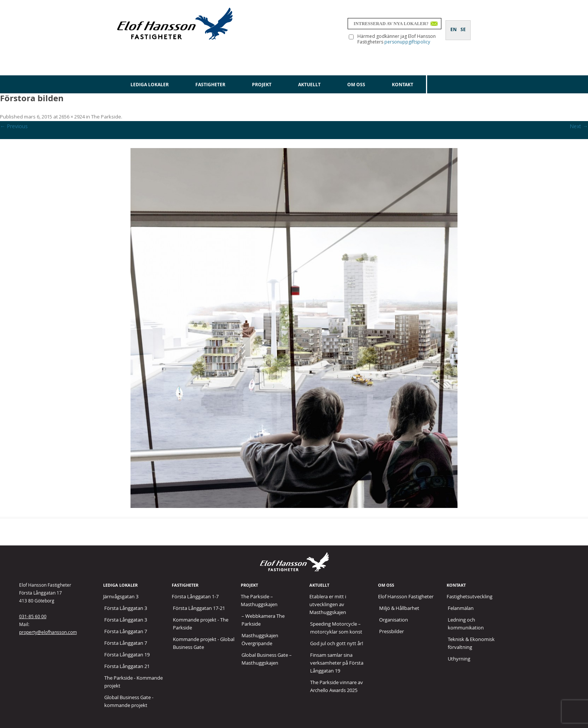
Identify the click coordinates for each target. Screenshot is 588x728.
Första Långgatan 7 (126, 631)
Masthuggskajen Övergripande (260, 639)
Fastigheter (210, 85)
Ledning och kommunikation (466, 624)
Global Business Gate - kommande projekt (129, 701)
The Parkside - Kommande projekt (133, 682)
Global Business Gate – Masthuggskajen (267, 659)
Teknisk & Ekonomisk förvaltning (471, 643)
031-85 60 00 (33, 616)
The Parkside (106, 117)
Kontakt (403, 85)
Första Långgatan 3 (126, 608)
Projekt (262, 85)
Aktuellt (309, 85)
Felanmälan (461, 608)
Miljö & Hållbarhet (399, 608)
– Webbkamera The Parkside (263, 620)
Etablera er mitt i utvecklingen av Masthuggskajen (328, 604)
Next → (579, 126)
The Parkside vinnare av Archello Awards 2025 (337, 686)
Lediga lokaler (150, 85)
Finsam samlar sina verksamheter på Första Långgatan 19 (337, 663)
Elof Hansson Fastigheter (406, 596)
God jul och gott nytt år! (337, 643)
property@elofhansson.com (48, 632)
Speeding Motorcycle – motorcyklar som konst (336, 628)
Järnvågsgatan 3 (121, 596)
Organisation (394, 620)
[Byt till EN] (454, 25)
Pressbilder (391, 631)
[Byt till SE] (463, 25)
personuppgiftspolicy (407, 42)
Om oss (356, 85)
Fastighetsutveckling (469, 596)
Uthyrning (459, 659)
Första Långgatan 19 (127, 655)
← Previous (14, 126)
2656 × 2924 (72, 117)
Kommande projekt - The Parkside (201, 624)
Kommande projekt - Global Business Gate (204, 643)
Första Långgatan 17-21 (199, 608)
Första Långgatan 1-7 (195, 596)
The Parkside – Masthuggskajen (259, 600)
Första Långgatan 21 (127, 666)
